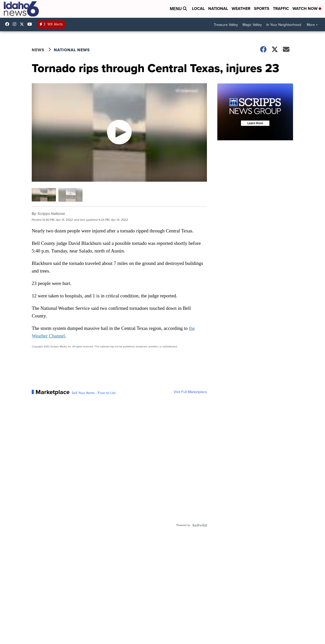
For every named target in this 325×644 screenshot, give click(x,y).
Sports (262, 9)
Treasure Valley (226, 25)
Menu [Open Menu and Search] (178, 9)
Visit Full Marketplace (190, 392)
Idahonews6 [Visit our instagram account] (16, 24)
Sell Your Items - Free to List (94, 393)
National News (72, 50)
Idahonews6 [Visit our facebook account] (8, 24)
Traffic (281, 9)
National (218, 9)
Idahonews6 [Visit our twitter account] (23, 24)
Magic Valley (252, 25)
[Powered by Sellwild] (200, 525)
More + (312, 25)
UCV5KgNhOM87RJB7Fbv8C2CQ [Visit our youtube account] (31, 24)
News (38, 50)
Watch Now (307, 9)
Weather (241, 9)
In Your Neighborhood (284, 25)
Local (198, 9)
